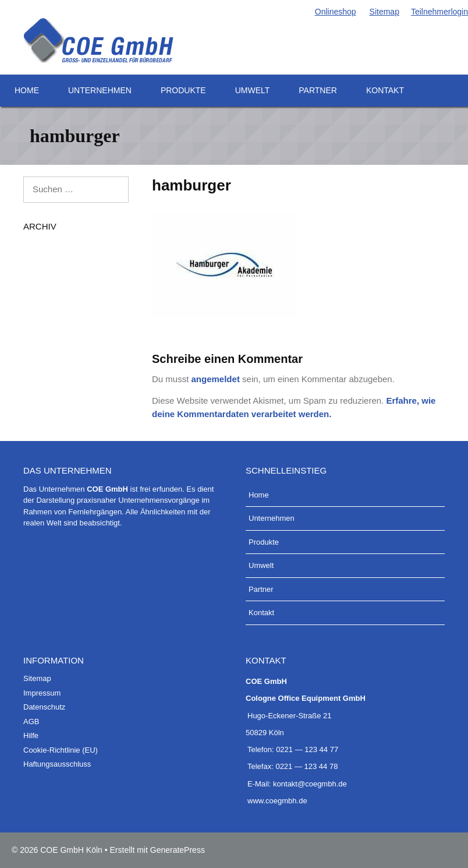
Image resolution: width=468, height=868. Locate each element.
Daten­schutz (44, 707)
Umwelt (253, 90)
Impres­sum (42, 693)
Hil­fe (31, 735)
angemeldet (216, 379)
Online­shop (335, 12)
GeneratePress (178, 850)
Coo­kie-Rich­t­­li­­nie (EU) (61, 750)
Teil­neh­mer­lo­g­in (439, 12)
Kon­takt (385, 90)
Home (27, 90)
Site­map (384, 12)
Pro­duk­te (183, 90)
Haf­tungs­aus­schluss (57, 764)
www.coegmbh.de (277, 801)
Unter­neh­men (100, 90)
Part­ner (318, 90)
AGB (31, 721)
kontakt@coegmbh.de (310, 784)
